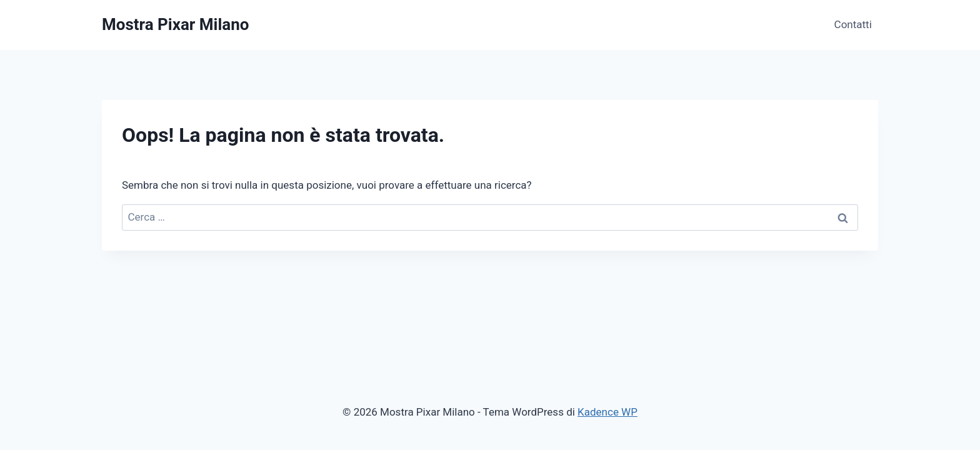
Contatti (853, 24)
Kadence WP (607, 412)
